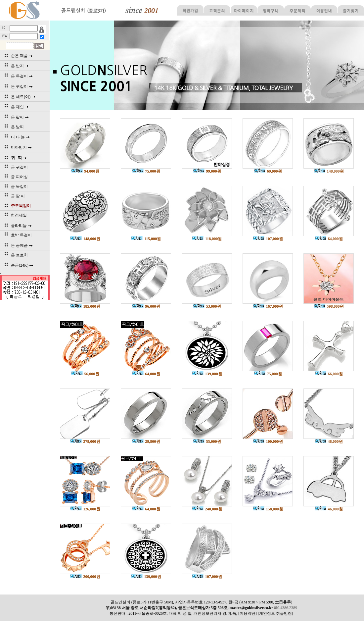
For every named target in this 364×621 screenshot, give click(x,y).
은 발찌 (13, 127)
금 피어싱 (15, 177)
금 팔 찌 (13, 196)
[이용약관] (248, 613)
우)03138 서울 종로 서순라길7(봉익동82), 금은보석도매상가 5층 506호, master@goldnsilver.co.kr (190, 608)
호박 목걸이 (17, 235)
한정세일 (14, 215)
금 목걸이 (15, 186)
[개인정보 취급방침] (275, 613)
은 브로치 (15, 255)
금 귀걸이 (15, 167)
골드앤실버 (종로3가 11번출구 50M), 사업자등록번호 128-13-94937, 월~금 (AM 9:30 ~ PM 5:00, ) (202, 602)
